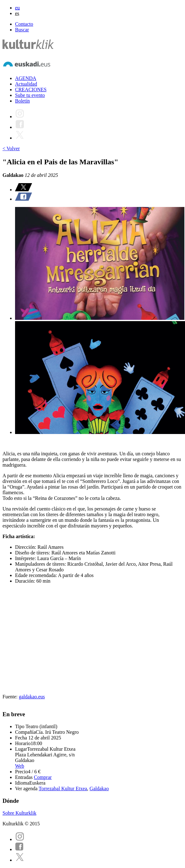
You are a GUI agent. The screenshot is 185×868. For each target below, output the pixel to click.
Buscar (22, 30)
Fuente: (11, 697)
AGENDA (26, 78)
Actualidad (26, 84)
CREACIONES (31, 90)
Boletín (22, 101)
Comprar (43, 777)
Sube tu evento (30, 95)
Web (20, 766)
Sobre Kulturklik (19, 813)
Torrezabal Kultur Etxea (63, 789)
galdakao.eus (32, 697)
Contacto (24, 24)
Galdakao (99, 789)
